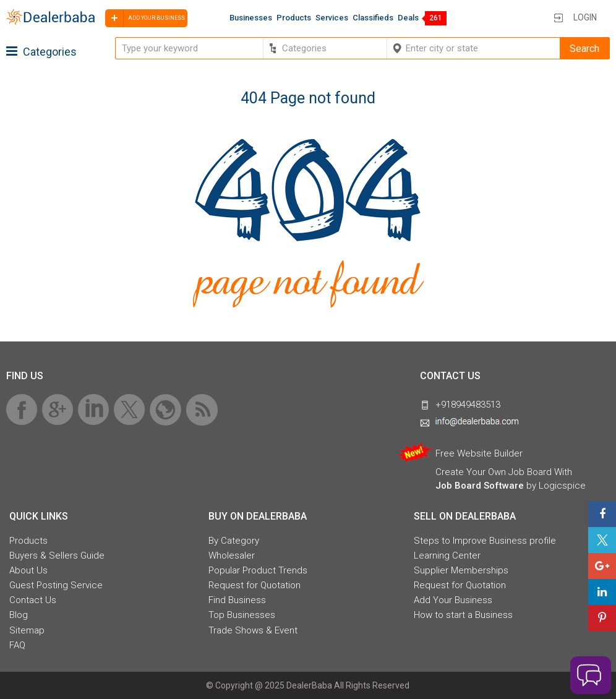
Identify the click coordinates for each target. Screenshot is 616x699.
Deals (408, 18)
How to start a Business (463, 615)
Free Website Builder (479, 453)
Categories (41, 52)
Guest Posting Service (56, 585)
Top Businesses (242, 615)
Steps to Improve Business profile (485, 541)
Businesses (251, 18)
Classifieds (373, 18)
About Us (28, 570)
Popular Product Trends (258, 570)
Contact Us (33, 600)
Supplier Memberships (461, 570)
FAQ (17, 645)
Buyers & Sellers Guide (57, 555)
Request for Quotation (255, 585)
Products (294, 18)
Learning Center (447, 555)
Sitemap (27, 630)
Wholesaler (232, 555)
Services (332, 18)
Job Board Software (480, 486)
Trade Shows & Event (253, 630)
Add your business (145, 18)
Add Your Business (453, 600)
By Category (234, 541)
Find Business (237, 600)
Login (585, 17)
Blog (19, 615)
